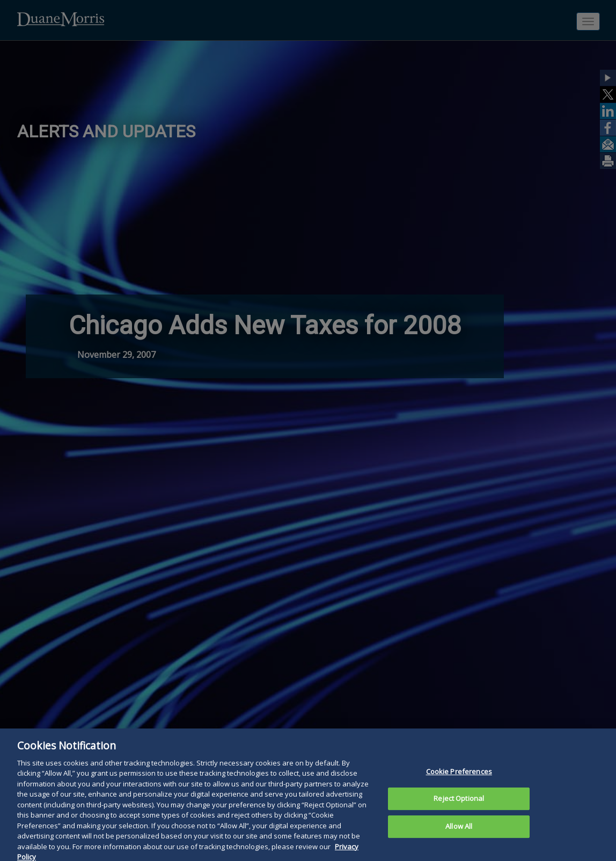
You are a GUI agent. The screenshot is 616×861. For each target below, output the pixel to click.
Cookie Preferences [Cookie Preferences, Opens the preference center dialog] (459, 779)
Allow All (459, 834)
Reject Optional (459, 806)
